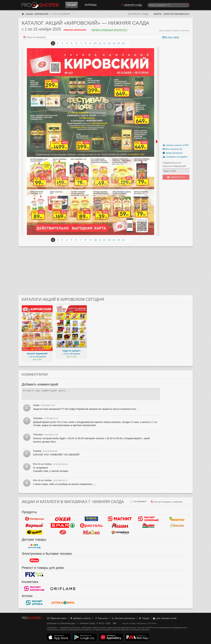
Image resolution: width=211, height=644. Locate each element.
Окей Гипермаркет (63, 519)
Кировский (41, 14)
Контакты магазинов (123, 618)
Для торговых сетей (164, 618)
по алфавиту (138, 502)
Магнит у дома (120, 519)
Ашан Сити (148, 525)
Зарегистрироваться (176, 14)
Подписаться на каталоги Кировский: (174, 164)
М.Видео (34, 560)
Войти (158, 14)
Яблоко (91, 532)
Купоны (91, 5)
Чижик (34, 532)
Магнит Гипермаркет (148, 519)
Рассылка (101, 618)
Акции (72, 5)
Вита (63, 603)
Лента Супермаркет (91, 519)
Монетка (177, 519)
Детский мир (34, 546)
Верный (34, 525)
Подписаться (176, 177)
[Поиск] (168, 5)
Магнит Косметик (34, 588)
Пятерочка (34, 519)
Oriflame (63, 588)
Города (144, 618)
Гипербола (120, 532)
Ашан (120, 525)
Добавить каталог (80, 618)
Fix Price (34, 574)
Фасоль (177, 525)
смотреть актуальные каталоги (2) (110, 30)
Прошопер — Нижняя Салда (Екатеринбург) (40, 5)
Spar (63, 525)
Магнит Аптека (34, 603)
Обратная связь (57, 618)
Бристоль (91, 525)
